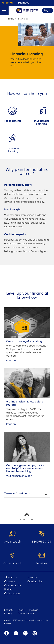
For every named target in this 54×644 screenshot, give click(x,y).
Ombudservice (26, 613)
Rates (8, 590)
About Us (11, 577)
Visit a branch (12, 563)
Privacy (8, 613)
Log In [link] (48, 10)
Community (13, 585)
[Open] (4, 11)
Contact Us (35, 582)
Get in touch (12, 542)
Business (23, 3)
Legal (21, 610)
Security (9, 610)
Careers (10, 582)
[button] (27, 494)
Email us (42, 563)
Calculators (12, 594)
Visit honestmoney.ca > (19, 476)
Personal (7, 3)
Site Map (33, 610)
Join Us (32, 577)
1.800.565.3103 (42, 542)
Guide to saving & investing (24, 341)
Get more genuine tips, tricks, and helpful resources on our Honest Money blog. (25, 468)
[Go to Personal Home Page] (27, 11)
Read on (11, 361)
